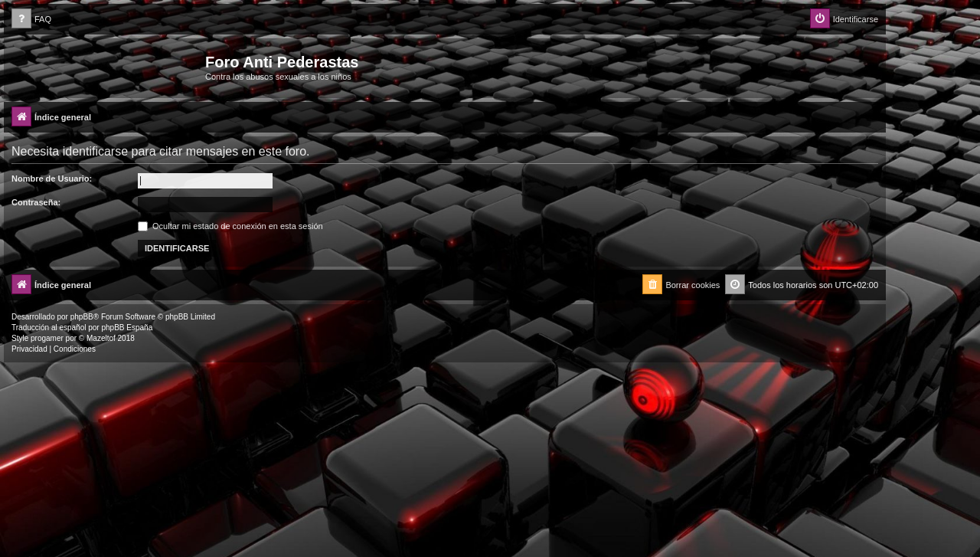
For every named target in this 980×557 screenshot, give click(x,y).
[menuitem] (31, 20)
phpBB (82, 317)
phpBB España (127, 328)
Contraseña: (36, 202)
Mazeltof (101, 338)
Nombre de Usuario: (52, 179)
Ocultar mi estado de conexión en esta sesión (230, 226)
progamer (47, 338)
